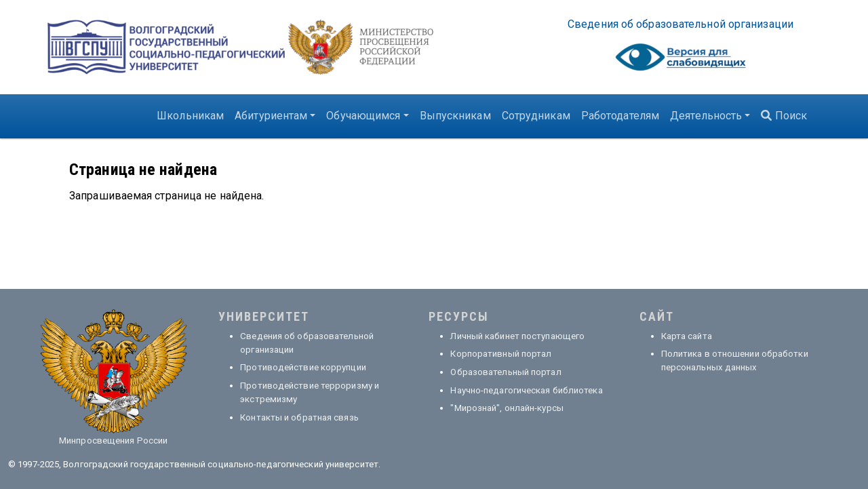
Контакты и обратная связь (299, 417)
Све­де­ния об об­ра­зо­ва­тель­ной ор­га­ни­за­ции (680, 24)
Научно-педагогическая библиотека (526, 390)
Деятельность (706, 116)
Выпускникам (455, 116)
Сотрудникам (536, 116)
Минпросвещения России (113, 441)
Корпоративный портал (501, 354)
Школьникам (190, 116)
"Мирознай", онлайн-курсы (507, 408)
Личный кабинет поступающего (517, 336)
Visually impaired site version (681, 61)
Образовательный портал (506, 372)
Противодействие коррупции (303, 367)
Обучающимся (363, 116)
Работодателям (620, 116)
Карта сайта (687, 336)
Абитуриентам (271, 116)
